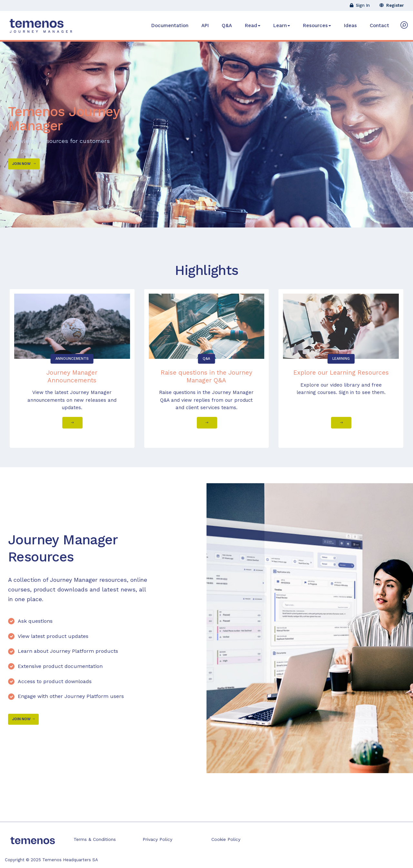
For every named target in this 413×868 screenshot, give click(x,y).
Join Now (24, 164)
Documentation (170, 25)
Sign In (360, 5)
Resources (317, 25)
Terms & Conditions (95, 839)
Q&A (227, 25)
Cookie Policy (226, 839)
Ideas (350, 25)
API (205, 25)
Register (392, 5)
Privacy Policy (157, 839)
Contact (379, 25)
